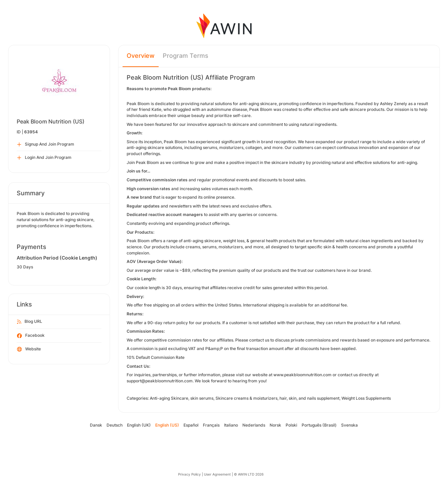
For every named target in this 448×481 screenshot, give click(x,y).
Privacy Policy (189, 474)
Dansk (96, 425)
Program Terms (186, 56)
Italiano (231, 425)
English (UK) (139, 425)
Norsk (275, 425)
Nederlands (254, 425)
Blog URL (30, 322)
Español (191, 425)
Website (29, 349)
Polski (291, 425)
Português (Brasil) (319, 425)
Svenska (349, 425)
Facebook (31, 336)
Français (211, 425)
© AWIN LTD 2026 (249, 474)
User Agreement (217, 474)
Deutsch (115, 425)
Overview (141, 56)
